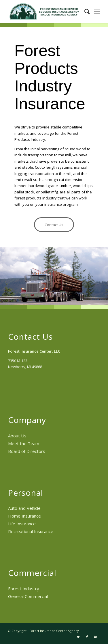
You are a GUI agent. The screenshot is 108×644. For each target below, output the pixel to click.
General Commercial (28, 596)
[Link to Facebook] (87, 637)
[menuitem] (84, 11)
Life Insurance (22, 524)
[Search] (84, 11)
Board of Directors (27, 451)
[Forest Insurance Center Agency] (45, 11)
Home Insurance (24, 516)
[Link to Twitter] (78, 637)
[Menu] (97, 11)
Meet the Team (24, 443)
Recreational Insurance (31, 531)
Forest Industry (24, 589)
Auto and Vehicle (24, 508)
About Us (17, 436)
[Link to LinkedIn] (96, 637)
